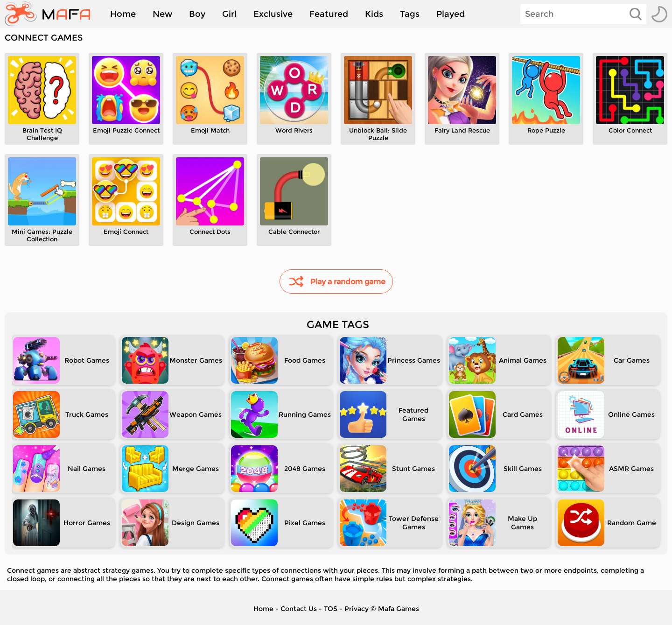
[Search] (583, 14)
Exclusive (273, 14)
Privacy (357, 609)
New (162, 14)
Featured (329, 14)
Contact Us (299, 609)
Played (451, 14)
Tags (410, 14)
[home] (52, 14)
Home (123, 14)
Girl (229, 14)
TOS (331, 609)
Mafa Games (399, 609)
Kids (374, 14)
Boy (197, 14)
